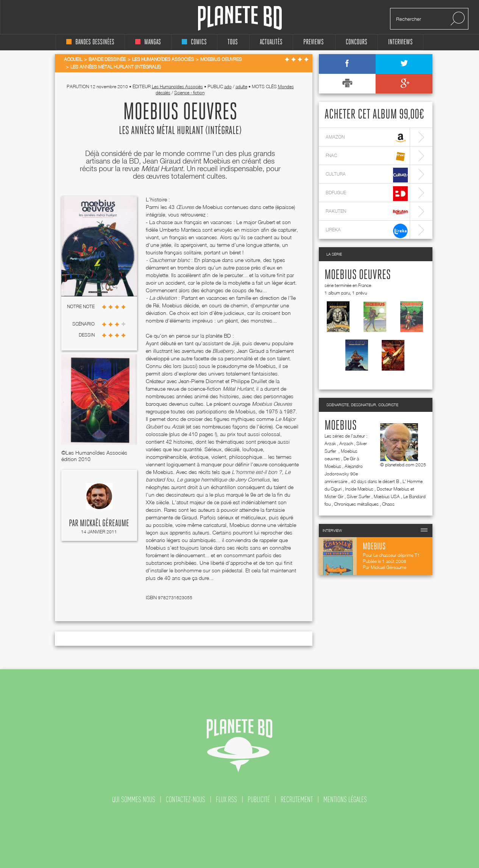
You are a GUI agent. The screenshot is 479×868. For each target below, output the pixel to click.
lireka (367, 231)
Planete (240, 18)
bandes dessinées (90, 42)
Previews (314, 42)
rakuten (367, 212)
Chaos (388, 504)
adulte (241, 86)
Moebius (341, 426)
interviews (400, 42)
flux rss (226, 799)
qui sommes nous (134, 799)
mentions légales (345, 799)
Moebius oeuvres (358, 275)
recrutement (297, 799)
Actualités (271, 42)
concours (357, 42)
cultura (367, 175)
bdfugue (367, 194)
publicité (259, 799)
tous (233, 42)
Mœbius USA (387, 496)
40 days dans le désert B (375, 481)
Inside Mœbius (359, 489)
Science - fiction (189, 93)
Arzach (346, 443)
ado (228, 86)
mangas (148, 42)
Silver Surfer (359, 496)
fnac (367, 157)
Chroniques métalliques (356, 504)
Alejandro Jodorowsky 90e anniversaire (344, 474)
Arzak (330, 443)
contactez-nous (186, 799)
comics (194, 42)
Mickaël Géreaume (105, 524)
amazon (367, 138)
